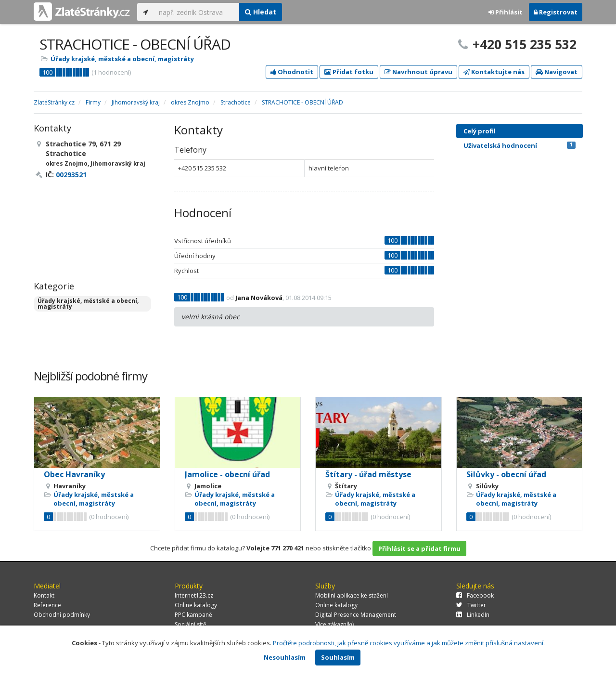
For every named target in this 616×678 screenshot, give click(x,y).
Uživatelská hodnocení (520, 145)
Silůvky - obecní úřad (506, 474)
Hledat (261, 12)
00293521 (71, 175)
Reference (47, 605)
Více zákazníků (335, 624)
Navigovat (557, 72)
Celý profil (480, 131)
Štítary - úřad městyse (368, 474)
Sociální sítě (191, 624)
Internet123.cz (194, 595)
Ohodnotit (292, 72)
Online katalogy (196, 605)
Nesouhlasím (285, 657)
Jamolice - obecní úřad (227, 474)
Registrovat (556, 12)
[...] (197, 12)
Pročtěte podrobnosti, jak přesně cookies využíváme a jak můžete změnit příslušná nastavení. (409, 643)
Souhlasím (338, 657)
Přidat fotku (349, 72)
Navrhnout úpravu (418, 72)
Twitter (471, 605)
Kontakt (44, 595)
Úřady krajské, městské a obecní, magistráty (122, 59)
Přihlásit (506, 12)
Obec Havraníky (74, 474)
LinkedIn (473, 615)
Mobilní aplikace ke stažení (352, 595)
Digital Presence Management (356, 615)
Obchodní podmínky (62, 615)
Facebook (475, 595)
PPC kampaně (193, 615)
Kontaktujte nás (494, 72)
